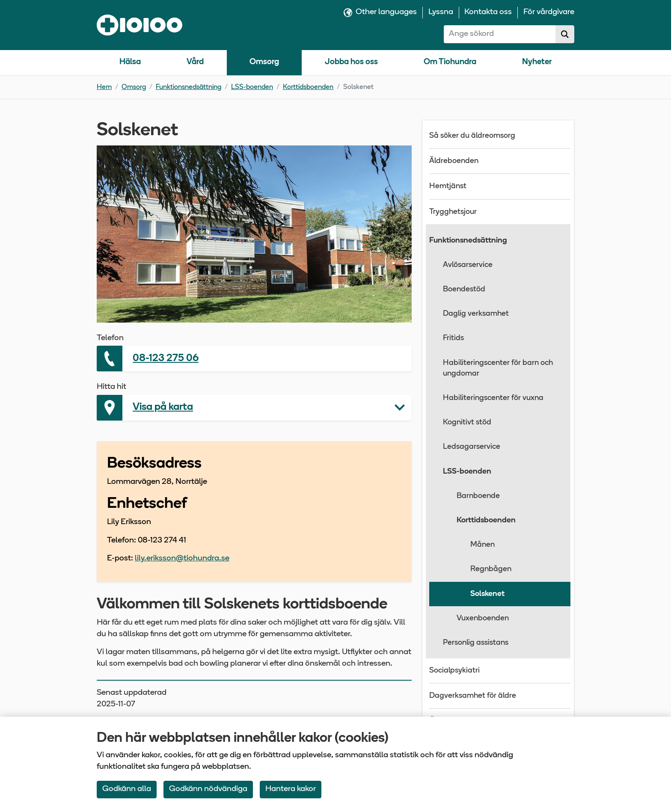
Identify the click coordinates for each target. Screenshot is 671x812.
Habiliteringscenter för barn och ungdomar (498, 368)
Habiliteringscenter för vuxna (493, 398)
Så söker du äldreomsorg (472, 136)
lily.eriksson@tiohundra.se (182, 559)
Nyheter (537, 62)
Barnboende (478, 496)
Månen (482, 545)
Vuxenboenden (483, 618)
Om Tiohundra (450, 62)
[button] (254, 408)
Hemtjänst (448, 186)
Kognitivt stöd (467, 422)
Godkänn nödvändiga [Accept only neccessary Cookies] (208, 789)
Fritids (453, 338)
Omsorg (264, 62)
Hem (104, 87)
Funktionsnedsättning (189, 87)
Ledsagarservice (472, 447)
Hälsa (130, 62)
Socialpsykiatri (454, 671)
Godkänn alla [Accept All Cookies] (127, 789)
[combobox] (500, 34)
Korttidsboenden (308, 87)
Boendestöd (464, 289)
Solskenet (487, 594)
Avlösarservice (468, 265)
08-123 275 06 (166, 359)
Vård (195, 62)
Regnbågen (491, 569)
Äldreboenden (454, 161)
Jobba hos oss (351, 62)
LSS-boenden (252, 87)
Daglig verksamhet (476, 314)
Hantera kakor (291, 789)
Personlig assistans (476, 643)
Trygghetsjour (453, 212)
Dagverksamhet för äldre (473, 696)
